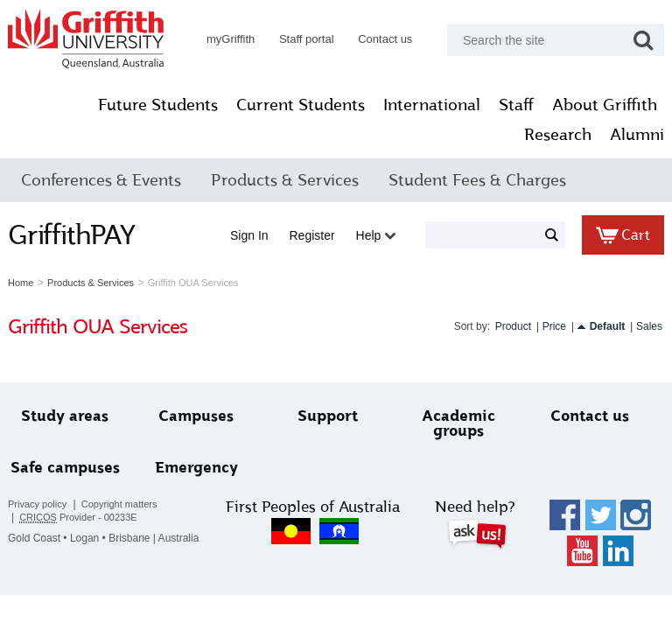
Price (554, 326)
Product (513, 326)
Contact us (385, 39)
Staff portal (307, 39)
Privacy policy (37, 504)
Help (376, 235)
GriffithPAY (72, 234)
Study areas (65, 416)
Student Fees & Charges (477, 180)
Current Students (301, 105)
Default (608, 326)
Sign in (249, 235)
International (432, 105)
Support (328, 416)
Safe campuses (65, 468)
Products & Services (285, 180)
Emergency (196, 468)
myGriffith (231, 39)
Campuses (196, 416)
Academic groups (458, 423)
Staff (516, 105)
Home (21, 283)
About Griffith (605, 105)
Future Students (158, 105)
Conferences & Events (101, 180)
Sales (649, 326)
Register (312, 235)
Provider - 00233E (78, 518)
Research (558, 135)
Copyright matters (119, 504)
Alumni (637, 135)
